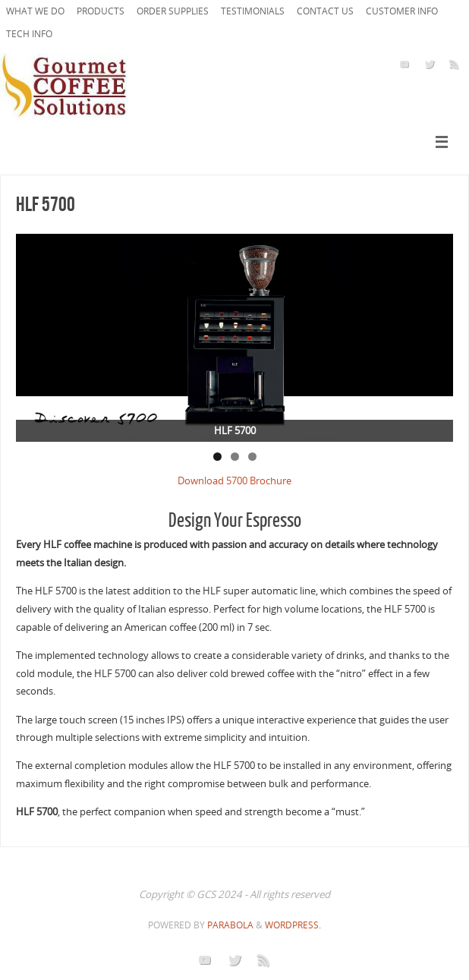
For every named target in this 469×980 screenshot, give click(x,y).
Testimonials (253, 11)
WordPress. (293, 925)
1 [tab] (217, 457)
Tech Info (29, 34)
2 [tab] (235, 457)
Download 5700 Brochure (234, 481)
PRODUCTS (101, 11)
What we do (35, 11)
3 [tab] (252, 457)
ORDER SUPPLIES (173, 11)
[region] (234, 338)
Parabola (230, 925)
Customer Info (402, 11)
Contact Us (325, 11)
